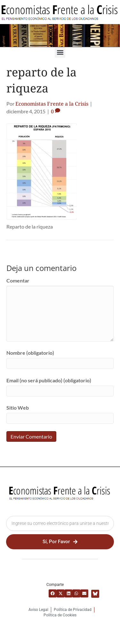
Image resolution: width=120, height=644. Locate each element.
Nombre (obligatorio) (30, 353)
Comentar (18, 280)
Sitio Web (18, 408)
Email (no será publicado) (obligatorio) (49, 380)
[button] (60, 52)
